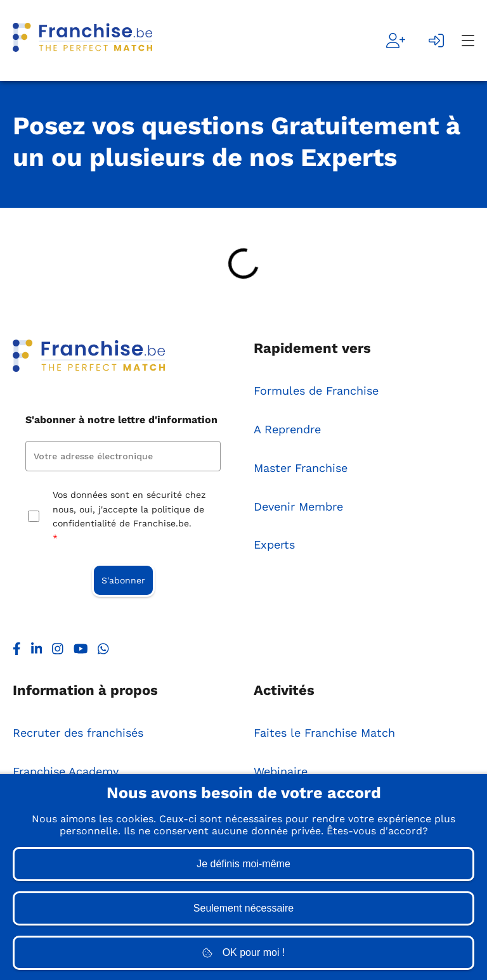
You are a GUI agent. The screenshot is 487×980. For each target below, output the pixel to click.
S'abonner (123, 580)
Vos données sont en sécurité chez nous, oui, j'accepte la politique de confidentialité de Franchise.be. (129, 517)
